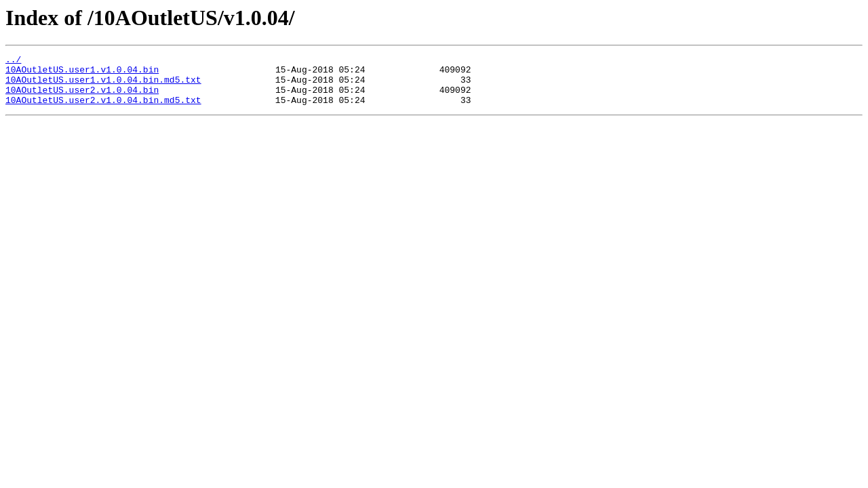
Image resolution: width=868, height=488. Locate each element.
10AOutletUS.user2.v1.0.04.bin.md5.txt (103, 110)
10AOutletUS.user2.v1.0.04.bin (82, 98)
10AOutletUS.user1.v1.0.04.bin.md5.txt (103, 85)
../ (13, 61)
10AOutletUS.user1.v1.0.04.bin (82, 73)
